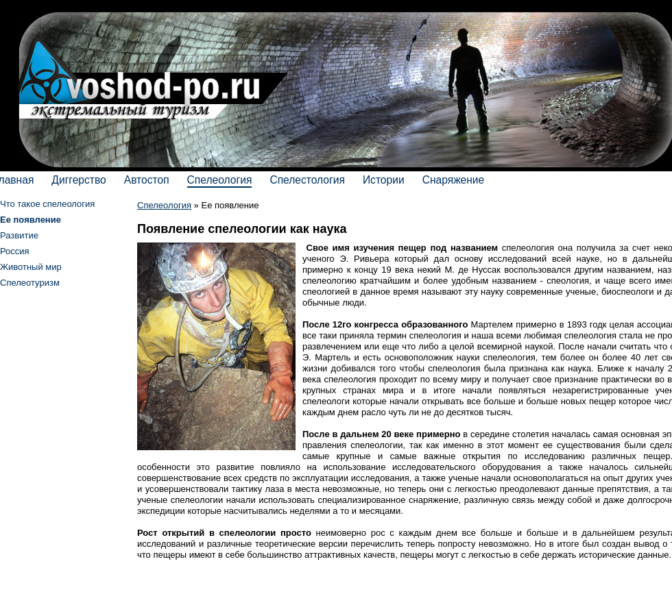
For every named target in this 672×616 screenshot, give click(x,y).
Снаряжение (454, 180)
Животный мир (31, 267)
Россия (15, 251)
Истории (384, 180)
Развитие (19, 235)
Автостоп (147, 180)
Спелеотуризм (30, 283)
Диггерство (79, 180)
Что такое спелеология (47, 204)
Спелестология (307, 180)
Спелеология (220, 180)
